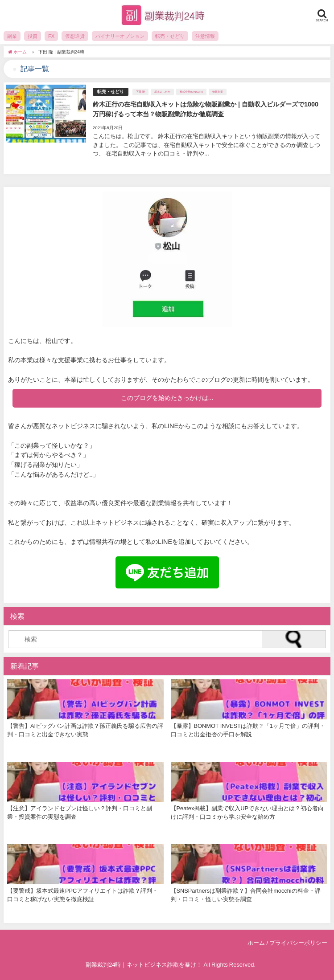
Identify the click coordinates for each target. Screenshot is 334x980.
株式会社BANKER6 (191, 92)
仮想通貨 (75, 36)
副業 (12, 36)
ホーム (256, 943)
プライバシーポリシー (298, 943)
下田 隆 (140, 92)
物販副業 (218, 92)
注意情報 (205, 36)
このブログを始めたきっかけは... (167, 398)
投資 (33, 36)
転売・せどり (170, 36)
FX (51, 36)
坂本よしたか (162, 92)
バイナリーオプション (120, 36)
